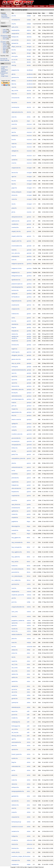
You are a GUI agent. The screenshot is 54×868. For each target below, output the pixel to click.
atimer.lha (14, 745)
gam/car (29, 305)
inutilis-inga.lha (16, 352)
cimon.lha (14, 616)
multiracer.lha (15, 314)
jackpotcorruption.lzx (17, 284)
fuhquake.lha (15, 331)
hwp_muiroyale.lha (17, 547)
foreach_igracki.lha (17, 754)
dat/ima (29, 27)
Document (5, 37)
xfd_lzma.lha (15, 732)
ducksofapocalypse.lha (18, 399)
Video (4, 53)
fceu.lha (14, 181)
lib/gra (29, 521)
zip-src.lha (14, 692)
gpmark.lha (15, 699)
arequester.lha (15, 817)
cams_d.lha (15, 612)
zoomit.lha (14, 500)
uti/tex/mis (30, 848)
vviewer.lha (15, 514)
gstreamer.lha (15, 77)
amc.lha (14, 16)
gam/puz (29, 386)
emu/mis (29, 208)
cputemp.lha (15, 703)
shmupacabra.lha (16, 445)
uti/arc (29, 653)
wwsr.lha (14, 808)
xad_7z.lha (14, 664)
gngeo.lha (14, 188)
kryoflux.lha (15, 758)
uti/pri (28, 787)
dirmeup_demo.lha (17, 736)
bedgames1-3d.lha (17, 268)
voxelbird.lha (15, 224)
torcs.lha (14, 321)
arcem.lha (14, 124)
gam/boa (29, 256)
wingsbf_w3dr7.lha (17, 241)
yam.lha (14, 598)
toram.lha (14, 642)
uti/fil (28, 711)
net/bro (29, 584)
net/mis (29, 607)
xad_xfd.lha (15, 729)
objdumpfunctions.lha (17, 112)
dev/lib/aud (30, 70)
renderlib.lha (15, 530)
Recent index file (5, 60)
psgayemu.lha (15, 70)
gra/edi (29, 485)
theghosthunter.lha (16, 301)
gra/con (29, 463)
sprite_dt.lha (15, 27)
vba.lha (13, 204)
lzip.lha (13, 657)
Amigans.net (4, 67)
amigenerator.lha (16, 168)
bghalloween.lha (16, 280)
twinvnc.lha (15, 631)
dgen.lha (14, 177)
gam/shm (29, 430)
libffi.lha (14, 81)
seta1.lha (14, 117)
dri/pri (28, 121)
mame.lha (14, 199)
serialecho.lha (15, 831)
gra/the (29, 504)
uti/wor (29, 852)
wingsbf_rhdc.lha (16, 231)
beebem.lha (15, 136)
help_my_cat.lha (16, 363)
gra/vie (29, 508)
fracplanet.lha (15, 492)
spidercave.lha (15, 221)
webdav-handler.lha (17, 634)
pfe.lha (13, 212)
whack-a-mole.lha (16, 419)
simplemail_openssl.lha (18, 595)
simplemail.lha (15, 592)
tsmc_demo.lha (16, 253)
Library (5, 46)
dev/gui (29, 53)
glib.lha (13, 74)
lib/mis (29, 566)
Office (4, 50)
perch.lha (14, 602)
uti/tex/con (30, 840)
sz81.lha (14, 156)
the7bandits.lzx (16, 297)
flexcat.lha (14, 103)
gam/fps (29, 324)
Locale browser (5, 18)
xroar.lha (14, 163)
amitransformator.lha (17, 467)
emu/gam (29, 168)
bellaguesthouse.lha (17, 276)
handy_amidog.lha (16, 192)
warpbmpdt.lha (15, 30)
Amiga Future (5, 76)
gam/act (29, 217)
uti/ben (29, 695)
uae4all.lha (14, 160)
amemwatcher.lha (16, 742)
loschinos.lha (15, 290)
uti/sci (28, 791)
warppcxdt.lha (15, 34)
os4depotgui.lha (16, 722)
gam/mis (29, 349)
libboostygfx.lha (16, 526)
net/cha (29, 588)
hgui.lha (14, 53)
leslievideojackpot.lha (17, 287)
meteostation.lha (16, 766)
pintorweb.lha (15, 478)
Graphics (5, 45)
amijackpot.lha (15, 256)
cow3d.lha (14, 695)
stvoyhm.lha (15, 341)
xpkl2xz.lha (15, 677)
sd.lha (13, 318)
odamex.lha (15, 334)
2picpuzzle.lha (15, 386)
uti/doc (29, 703)
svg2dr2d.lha (15, 482)
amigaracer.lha (15, 309)
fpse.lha (14, 184)
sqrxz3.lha (14, 380)
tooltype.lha (15, 836)
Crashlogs (4, 15)
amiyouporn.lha (16, 860)
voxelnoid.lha (15, 227)
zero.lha (14, 451)
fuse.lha (14, 140)
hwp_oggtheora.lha (17, 552)
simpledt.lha (15, 517)
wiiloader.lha (15, 43)
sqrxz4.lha (14, 383)
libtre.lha (14, 84)
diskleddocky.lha (16, 707)
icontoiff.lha (15, 474)
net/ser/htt (30, 647)
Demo (4, 33)
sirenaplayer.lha (16, 20)
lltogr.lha (14, 762)
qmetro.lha (14, 775)
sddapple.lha (15, 151)
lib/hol (28, 538)
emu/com (29, 124)
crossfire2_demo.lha (17, 434)
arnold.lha (14, 128)
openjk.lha (14, 338)
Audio (4, 30)
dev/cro (29, 40)
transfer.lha (15, 629)
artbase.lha (15, 650)
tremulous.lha (15, 345)
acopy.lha (14, 812)
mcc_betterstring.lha (17, 576)
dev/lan (29, 60)
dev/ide (29, 56)
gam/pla (29, 355)
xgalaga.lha (15, 424)
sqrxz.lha (14, 373)
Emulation (3, 42)
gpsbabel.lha (15, 796)
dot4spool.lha (15, 787)
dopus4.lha (15, 711)
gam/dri (29, 309)
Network (5, 48)
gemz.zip (14, 406)
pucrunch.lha (15, 40)
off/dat (29, 650)
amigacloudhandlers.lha (18, 607)
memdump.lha (15, 107)
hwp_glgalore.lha (16, 538)
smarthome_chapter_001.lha (19, 856)
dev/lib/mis (30, 74)
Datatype (5, 31)
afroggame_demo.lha (17, 355)
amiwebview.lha (16, 508)
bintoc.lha (14, 94)
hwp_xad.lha (15, 562)
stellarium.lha (15, 805)
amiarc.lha (14, 653)
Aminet (3, 68)
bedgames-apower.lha (17, 264)
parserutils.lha (15, 572)
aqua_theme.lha (16, 504)
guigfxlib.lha (15, 521)
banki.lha (14, 260)
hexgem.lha (15, 409)
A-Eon (3, 75)
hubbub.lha (15, 566)
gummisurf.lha (15, 584)
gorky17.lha (15, 454)
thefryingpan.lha (16, 726)
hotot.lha (14, 588)
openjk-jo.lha (15, 336)
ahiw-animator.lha (16, 488)
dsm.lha (14, 647)
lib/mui (29, 576)
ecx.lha (13, 62)
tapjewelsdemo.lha (17, 412)
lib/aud (29, 517)
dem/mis (29, 37)
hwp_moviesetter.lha (17, 542)
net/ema (29, 592)
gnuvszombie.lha (16, 438)
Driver (4, 39)
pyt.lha (13, 770)
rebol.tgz (14, 65)
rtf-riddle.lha (15, 840)
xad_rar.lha (15, 668)
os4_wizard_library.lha (17, 569)
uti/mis (29, 739)
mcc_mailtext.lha (16, 580)
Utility (4, 51)
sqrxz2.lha (14, 376)
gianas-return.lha (16, 359)
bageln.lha (14, 349)
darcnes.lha (15, 173)
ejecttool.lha (15, 749)
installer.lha (15, 718)
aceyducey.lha (15, 305)
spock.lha (14, 625)
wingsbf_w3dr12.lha (17, 236)
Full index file (4, 59)
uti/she (29, 812)
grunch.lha (14, 715)
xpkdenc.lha (15, 674)
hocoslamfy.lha (16, 441)
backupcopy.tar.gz (16, 822)
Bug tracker (4, 16)
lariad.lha (14, 250)
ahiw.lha (14, 463)
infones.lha (14, 195)
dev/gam (29, 47)
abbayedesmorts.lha (17, 217)
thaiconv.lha (15, 844)
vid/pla (29, 860)
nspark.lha (14, 661)
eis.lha (13, 471)
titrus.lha (14, 415)
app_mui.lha (15, 90)
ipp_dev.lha (15, 121)
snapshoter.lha (15, 496)
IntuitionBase (4, 70)
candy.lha (14, 430)
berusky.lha (15, 393)
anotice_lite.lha (16, 852)
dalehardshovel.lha (17, 396)
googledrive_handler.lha (18, 620)
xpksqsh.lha (15, 686)
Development (4, 36)
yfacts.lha (14, 639)
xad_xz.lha (14, 671)
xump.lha (14, 427)
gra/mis (29, 488)
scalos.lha (14, 780)
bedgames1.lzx (16, 272)
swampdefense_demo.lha (18, 458)
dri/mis (29, 117)
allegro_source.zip (16, 47)
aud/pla (29, 16)
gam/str (29, 454)
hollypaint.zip (15, 485)
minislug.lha (15, 367)
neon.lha (14, 87)
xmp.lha (14, 24)
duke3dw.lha (15, 324)
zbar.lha (14, 534)
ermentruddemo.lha (17, 246)
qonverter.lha (15, 801)
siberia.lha (14, 784)
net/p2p (29, 642)
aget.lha (14, 739)
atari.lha (14, 132)
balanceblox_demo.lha (18, 389)
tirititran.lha (15, 448)
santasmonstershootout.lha (19, 370)
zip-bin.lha (14, 689)
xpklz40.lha (15, 681)
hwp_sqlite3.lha (16, 557)
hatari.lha (14, 144)
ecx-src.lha (14, 60)
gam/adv (29, 246)
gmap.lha (14, 208)
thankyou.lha (15, 37)
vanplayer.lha (15, 864)
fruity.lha (14, 402)
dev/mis (29, 90)
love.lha (14, 50)
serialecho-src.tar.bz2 (17, 827)
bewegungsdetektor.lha (18, 791)
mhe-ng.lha (15, 56)
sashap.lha (14, 294)
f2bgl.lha (14, 328)
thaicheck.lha (15, 848)
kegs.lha (14, 147)
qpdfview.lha (15, 511)
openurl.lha (15, 623)
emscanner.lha (15, 98)
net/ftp (29, 602)
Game (4, 43)
